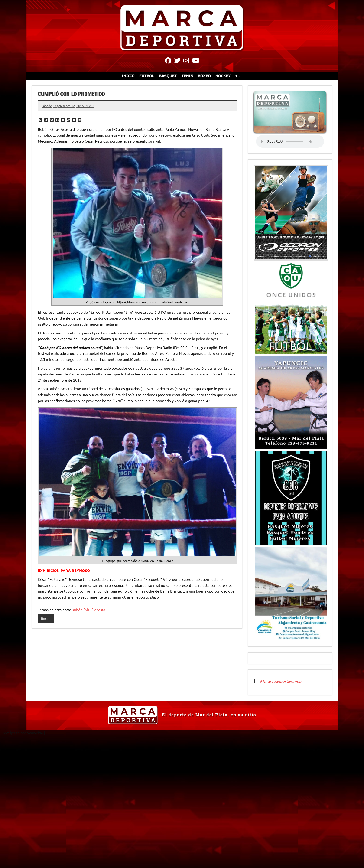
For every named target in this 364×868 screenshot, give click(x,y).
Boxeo (46, 618)
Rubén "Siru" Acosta (88, 610)
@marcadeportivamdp (281, 681)
